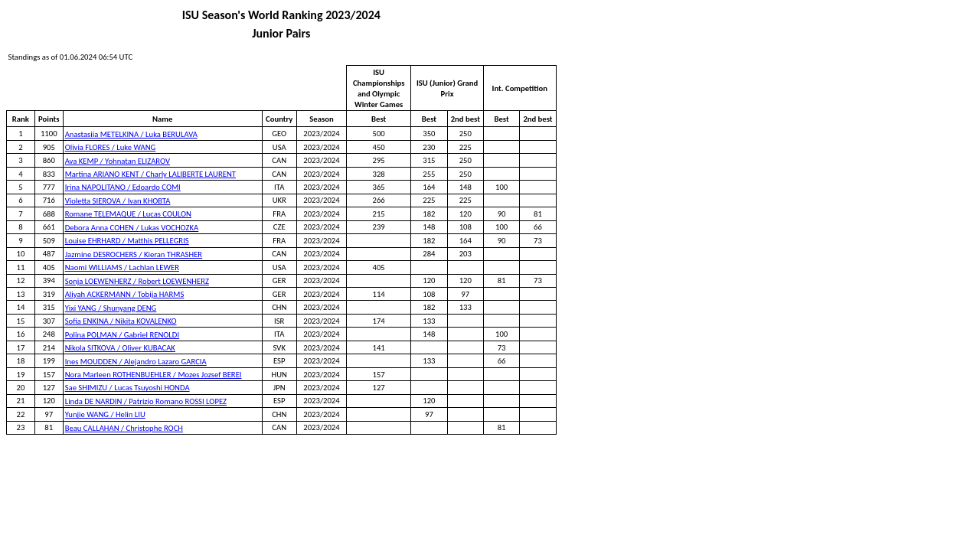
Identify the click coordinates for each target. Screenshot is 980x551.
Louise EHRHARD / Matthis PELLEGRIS (127, 241)
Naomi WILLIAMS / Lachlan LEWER (122, 267)
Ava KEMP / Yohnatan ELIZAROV (118, 161)
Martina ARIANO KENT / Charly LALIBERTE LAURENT (150, 174)
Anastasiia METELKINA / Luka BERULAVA (131, 134)
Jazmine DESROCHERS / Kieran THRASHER (134, 254)
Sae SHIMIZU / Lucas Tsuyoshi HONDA (127, 388)
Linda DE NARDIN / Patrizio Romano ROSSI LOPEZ (146, 401)
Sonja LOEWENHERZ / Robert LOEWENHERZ (137, 281)
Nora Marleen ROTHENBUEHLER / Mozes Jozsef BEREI (154, 375)
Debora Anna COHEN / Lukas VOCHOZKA (132, 228)
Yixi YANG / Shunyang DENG (111, 308)
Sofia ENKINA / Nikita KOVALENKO (121, 321)
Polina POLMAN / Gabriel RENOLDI (122, 335)
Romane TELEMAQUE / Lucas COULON (128, 214)
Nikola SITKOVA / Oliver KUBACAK (120, 348)
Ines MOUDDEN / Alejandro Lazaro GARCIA (136, 362)
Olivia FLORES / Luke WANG (111, 147)
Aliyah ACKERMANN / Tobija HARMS (125, 294)
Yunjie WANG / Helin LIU (105, 414)
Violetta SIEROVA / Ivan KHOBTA (118, 201)
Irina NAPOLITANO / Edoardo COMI (123, 187)
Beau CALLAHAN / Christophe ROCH (124, 428)
